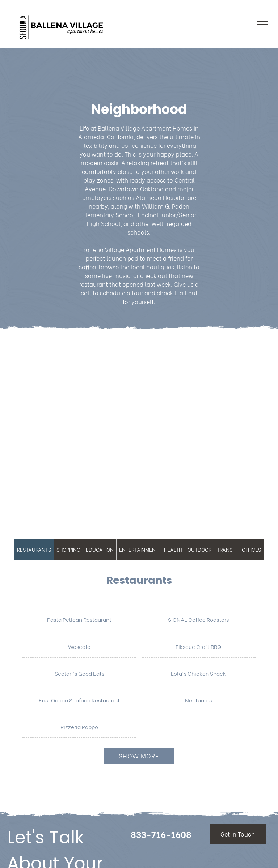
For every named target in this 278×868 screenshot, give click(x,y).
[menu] (262, 24)
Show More (139, 756)
